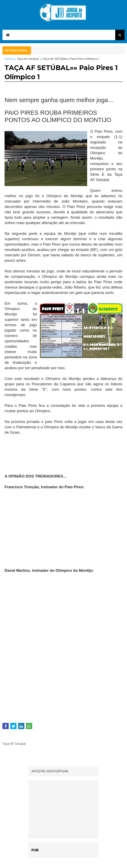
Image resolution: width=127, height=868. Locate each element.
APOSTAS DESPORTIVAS (50, 771)
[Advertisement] (38, 456)
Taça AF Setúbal (28, 59)
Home (9, 59)
